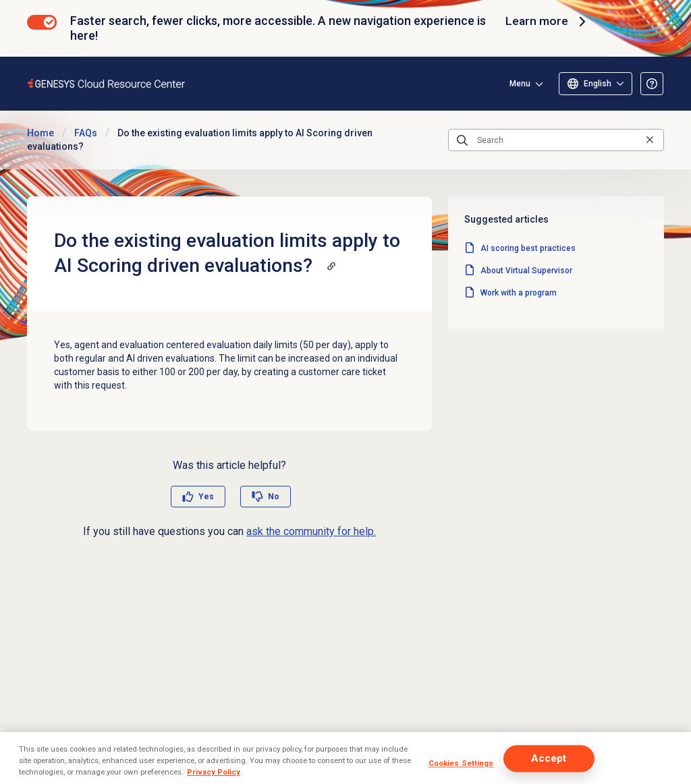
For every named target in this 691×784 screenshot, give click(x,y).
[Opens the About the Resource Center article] (652, 84)
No (274, 497)
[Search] (556, 140)
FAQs (86, 133)
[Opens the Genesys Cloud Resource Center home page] (107, 83)
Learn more (547, 22)
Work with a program (519, 293)
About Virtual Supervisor (526, 271)
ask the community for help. (311, 531)
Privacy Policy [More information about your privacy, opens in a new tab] (214, 772)
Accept (549, 758)
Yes (206, 497)
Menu (520, 84)
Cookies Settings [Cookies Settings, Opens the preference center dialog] (461, 763)
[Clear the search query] (650, 140)
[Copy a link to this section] (331, 266)
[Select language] (596, 84)
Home (40, 133)
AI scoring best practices (528, 248)
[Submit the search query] (462, 140)
